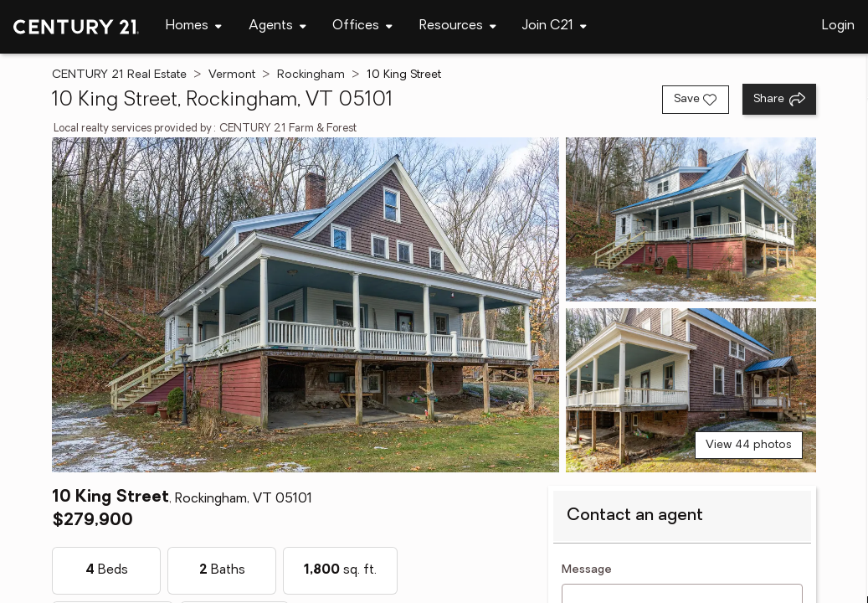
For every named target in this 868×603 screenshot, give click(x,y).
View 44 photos (749, 445)
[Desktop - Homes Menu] (194, 26)
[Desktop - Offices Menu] (362, 26)
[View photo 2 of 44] (691, 219)
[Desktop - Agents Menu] (277, 26)
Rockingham (311, 75)
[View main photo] (306, 305)
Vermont (232, 75)
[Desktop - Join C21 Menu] (555, 26)
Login (838, 26)
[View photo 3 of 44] (691, 390)
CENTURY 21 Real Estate (119, 75)
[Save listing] (696, 100)
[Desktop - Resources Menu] (458, 26)
